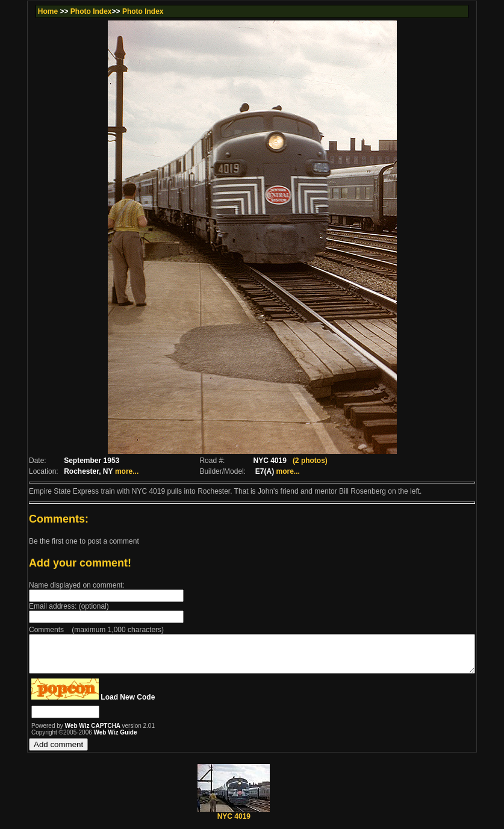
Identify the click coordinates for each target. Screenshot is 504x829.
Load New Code (101, 704)
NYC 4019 (234, 820)
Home (22, 11)
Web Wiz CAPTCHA (67, 733)
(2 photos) (310, 461)
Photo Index (65, 11)
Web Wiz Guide (89, 740)
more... (104, 471)
